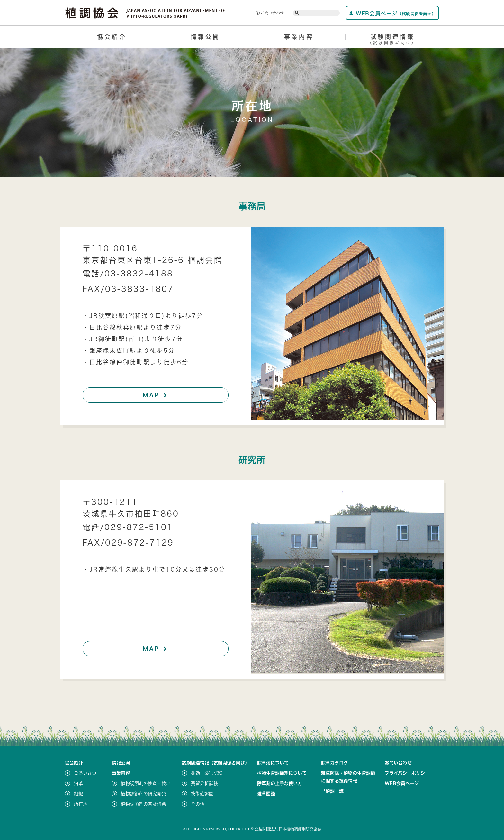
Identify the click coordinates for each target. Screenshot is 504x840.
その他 (198, 804)
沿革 (78, 783)
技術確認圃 (202, 794)
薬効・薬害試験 (207, 773)
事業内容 (299, 37)
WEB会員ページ (392, 13)
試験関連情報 (392, 40)
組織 (78, 794)
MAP (156, 395)
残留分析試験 (204, 783)
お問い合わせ (270, 13)
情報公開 (205, 37)
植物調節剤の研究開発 (143, 794)
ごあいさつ (85, 773)
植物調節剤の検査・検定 (146, 783)
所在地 (81, 804)
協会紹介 (112, 37)
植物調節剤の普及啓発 (143, 804)
